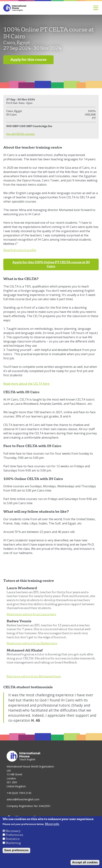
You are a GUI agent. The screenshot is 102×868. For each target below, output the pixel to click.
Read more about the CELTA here (26, 384)
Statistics (13, 839)
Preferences (14, 835)
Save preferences (16, 850)
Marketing (13, 843)
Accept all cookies (85, 862)
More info (52, 824)
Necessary (13, 831)
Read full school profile (20, 250)
